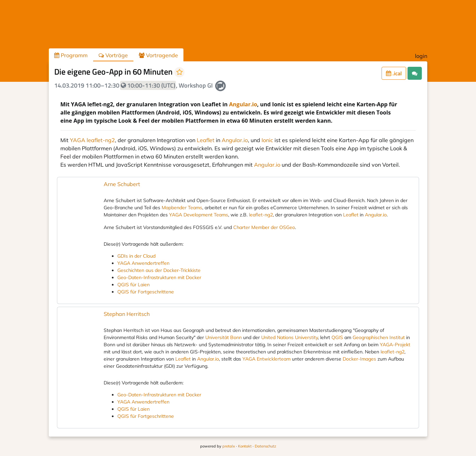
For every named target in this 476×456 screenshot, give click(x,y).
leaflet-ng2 (261, 215)
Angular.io (243, 104)
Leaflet (206, 140)
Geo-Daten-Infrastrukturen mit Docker (159, 277)
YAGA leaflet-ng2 (92, 140)
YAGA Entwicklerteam (266, 359)
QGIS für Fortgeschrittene (146, 292)
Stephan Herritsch (127, 314)
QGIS (337, 337)
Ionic (267, 140)
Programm (71, 55)
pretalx (229, 446)
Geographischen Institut (379, 337)
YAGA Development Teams (199, 215)
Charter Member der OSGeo (264, 227)
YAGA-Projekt (395, 345)
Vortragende (158, 55)
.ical (394, 73)
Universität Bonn (224, 337)
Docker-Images (359, 359)
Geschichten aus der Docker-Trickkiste (159, 270)
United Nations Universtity (289, 337)
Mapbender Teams (182, 208)
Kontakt (245, 446)
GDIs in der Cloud (136, 256)
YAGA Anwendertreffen (143, 263)
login (421, 56)
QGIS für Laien (133, 285)
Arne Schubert (122, 184)
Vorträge (113, 55)
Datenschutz (265, 446)
